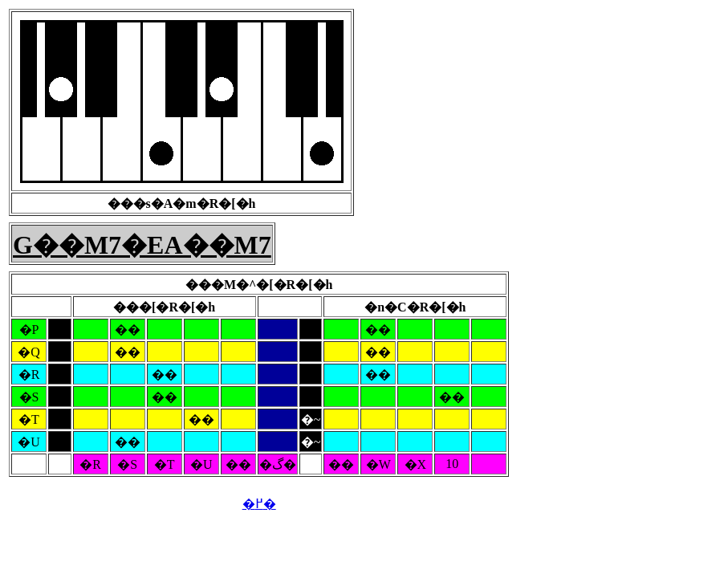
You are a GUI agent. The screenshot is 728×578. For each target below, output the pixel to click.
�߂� (259, 504)
